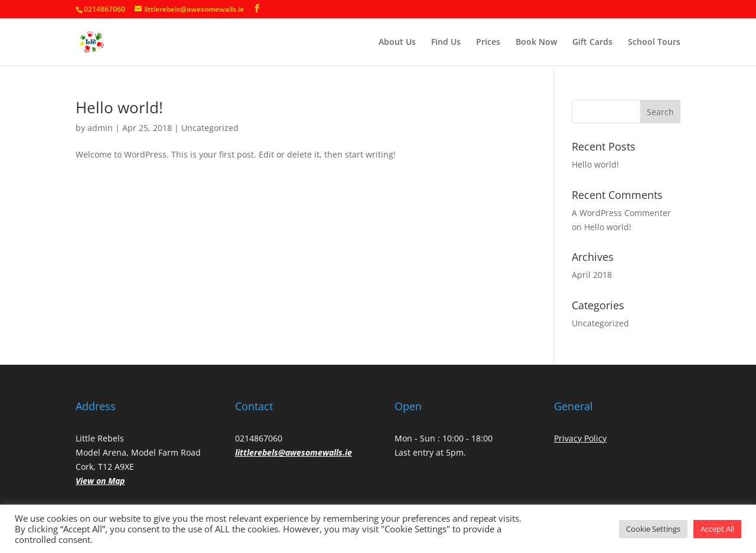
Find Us (446, 42)
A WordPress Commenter (621, 213)
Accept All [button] (717, 529)
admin (100, 128)
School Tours (654, 42)
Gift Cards (592, 42)
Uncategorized (210, 128)
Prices (488, 42)
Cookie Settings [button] (653, 529)
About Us (397, 42)
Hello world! (119, 107)
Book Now (536, 42)
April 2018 (592, 275)
